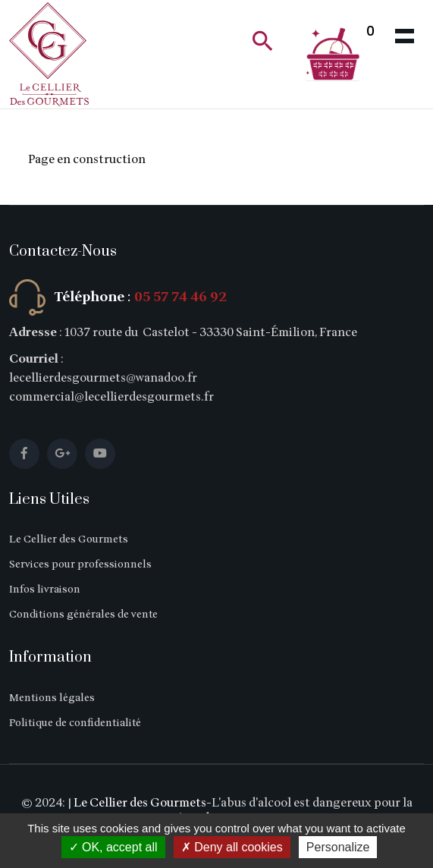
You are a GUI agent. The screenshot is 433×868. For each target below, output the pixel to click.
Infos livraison (45, 589)
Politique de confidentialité (75, 723)
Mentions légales (52, 698)
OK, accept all (113, 847)
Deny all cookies (232, 847)
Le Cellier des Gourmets (69, 539)
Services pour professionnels (80, 564)
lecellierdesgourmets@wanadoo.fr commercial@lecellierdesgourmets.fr (111, 387)
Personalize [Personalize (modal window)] (338, 847)
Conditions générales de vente (83, 614)
